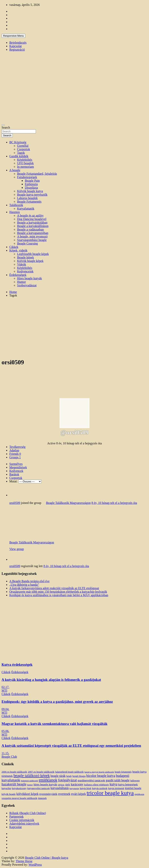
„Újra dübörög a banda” (24, 585)
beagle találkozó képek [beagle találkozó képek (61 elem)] (32, 776)
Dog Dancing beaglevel (32, 219)
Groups (15, 457)
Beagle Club (9, 757)
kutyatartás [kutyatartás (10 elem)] (74, 788)
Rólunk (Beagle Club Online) (28, 813)
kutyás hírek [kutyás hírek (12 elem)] (85, 788)
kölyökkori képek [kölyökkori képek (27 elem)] (28, 794)
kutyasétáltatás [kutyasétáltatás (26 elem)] (60, 788)
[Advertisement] (74, 327)
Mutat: (13, 481)
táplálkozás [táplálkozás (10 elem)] (139, 794)
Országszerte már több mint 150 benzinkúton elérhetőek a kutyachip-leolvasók (58, 592)
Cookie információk (22, 820)
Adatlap (14, 450)
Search (6, 127)
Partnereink (16, 817)
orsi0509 (15, 503)
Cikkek (14, 247)
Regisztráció (17, 50)
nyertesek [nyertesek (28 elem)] (64, 794)
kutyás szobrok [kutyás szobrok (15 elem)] (100, 788)
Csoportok (24, 149)
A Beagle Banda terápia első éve (29, 581)
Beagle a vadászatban (30, 229)
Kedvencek (16, 471)
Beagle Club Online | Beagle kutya (47, 858)
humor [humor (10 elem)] (30, 785)
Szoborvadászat (27, 285)
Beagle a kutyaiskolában (32, 222)
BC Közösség (18, 142)
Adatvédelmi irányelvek (24, 824)
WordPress (35, 865)
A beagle (15, 170)
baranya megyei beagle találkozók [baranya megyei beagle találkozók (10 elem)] (99, 772)
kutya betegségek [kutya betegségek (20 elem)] (128, 784)
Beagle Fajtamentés (29, 202)
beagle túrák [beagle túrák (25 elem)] (58, 776)
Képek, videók (18, 250)
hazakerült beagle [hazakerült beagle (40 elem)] (14, 784)
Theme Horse (24, 861)
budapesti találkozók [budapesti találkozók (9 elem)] (29, 781)
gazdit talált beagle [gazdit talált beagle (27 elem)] (118, 780)
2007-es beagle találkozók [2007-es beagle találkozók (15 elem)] (41, 772)
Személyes (16, 464)
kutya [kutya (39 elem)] (113, 784)
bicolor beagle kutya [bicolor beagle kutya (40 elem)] (101, 776)
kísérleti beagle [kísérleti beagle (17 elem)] (133, 788)
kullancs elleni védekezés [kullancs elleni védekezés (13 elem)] (97, 785)
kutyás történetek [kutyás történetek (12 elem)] (116, 788)
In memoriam (26, 167)
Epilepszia (31, 184)
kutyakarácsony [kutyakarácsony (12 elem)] (19, 788)
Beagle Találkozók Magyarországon (68, 503)
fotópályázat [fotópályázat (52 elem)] (67, 780)
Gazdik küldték (19, 156)
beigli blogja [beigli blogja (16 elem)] (79, 776)
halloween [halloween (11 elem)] (135, 781)
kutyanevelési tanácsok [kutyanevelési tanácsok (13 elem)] (39, 788)
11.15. (5, 753)
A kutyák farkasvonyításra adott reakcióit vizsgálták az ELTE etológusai (54, 588)
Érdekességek (18, 275)
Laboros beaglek (27, 198)
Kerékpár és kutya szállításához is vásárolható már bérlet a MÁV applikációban (59, 595)
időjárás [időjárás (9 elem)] (61, 785)
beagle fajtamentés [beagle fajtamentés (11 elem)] (123, 772)
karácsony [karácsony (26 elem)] (77, 784)
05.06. (5, 731)
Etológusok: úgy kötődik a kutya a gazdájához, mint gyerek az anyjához (57, 702)
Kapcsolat (16, 46)
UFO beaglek (25, 163)
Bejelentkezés (18, 43)
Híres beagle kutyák (29, 278)
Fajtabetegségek (27, 177)
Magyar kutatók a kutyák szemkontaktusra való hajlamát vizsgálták (55, 724)
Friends (15, 454)
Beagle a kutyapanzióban (33, 233)
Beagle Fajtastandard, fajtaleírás (37, 174)
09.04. (5, 709)
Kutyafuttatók (26, 209)
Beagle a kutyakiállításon (33, 226)
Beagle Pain (32, 181)
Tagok (21, 153)
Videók (22, 264)
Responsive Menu (13, 36)
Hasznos (15, 212)
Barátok (14, 474)
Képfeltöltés (25, 160)
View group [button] (17, 549)
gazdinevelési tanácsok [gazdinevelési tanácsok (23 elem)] (91, 780)
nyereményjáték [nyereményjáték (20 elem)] (48, 794)
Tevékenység (17, 447)
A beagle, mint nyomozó (32, 236)
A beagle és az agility (30, 215)
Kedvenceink (25, 271)
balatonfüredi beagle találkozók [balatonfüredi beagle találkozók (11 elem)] (69, 772)
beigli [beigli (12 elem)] (69, 776)
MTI (4, 691)
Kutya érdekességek (17, 665)
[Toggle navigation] (3, 125)
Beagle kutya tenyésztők (32, 195)
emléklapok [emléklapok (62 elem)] (48, 780)
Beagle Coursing (27, 243)
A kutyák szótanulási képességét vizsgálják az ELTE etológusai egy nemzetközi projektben (71, 746)
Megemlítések (18, 467)
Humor (21, 282)
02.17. (5, 687)
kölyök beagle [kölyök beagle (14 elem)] (9, 794)
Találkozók (16, 205)
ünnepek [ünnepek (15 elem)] (42, 798)
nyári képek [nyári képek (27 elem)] (78, 794)
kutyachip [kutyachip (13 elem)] (6, 788)
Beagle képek (26, 257)
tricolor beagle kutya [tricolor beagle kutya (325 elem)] (110, 793)
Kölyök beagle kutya (30, 191)
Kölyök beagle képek (30, 261)
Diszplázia (31, 188)
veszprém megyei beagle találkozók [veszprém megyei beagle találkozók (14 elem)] (19, 798)
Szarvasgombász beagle (32, 240)
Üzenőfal (23, 146)
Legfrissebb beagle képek (33, 254)
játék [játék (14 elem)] (68, 785)
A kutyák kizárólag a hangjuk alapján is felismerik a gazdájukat (51, 680)
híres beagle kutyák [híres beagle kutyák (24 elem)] (45, 784)
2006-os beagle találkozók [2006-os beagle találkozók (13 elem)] (14, 772)
